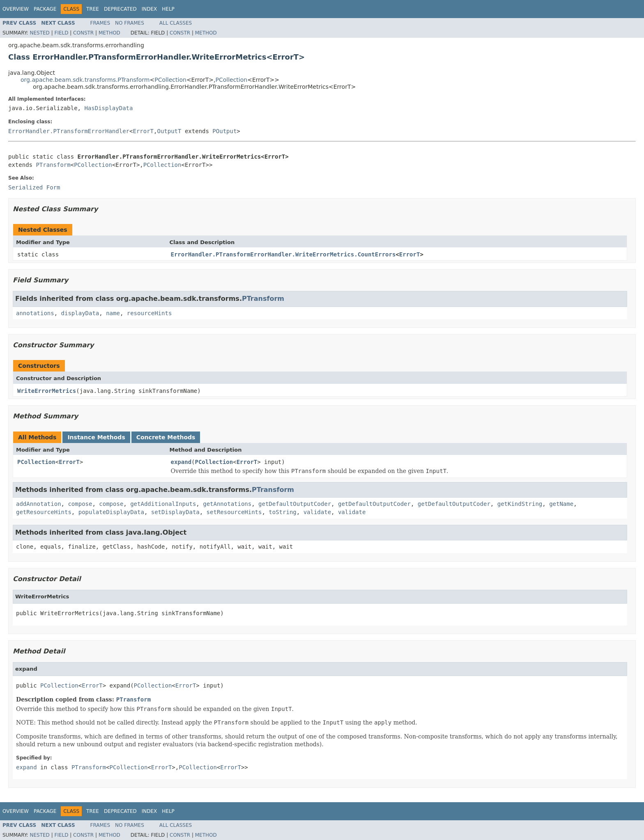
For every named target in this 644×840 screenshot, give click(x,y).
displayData (80, 313)
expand (181, 462)
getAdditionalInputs (163, 504)
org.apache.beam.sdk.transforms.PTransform (85, 80)
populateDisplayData (111, 512)
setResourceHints (234, 512)
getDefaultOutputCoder (295, 504)
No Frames (130, 23)
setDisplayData (175, 512)
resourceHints (149, 313)
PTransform (53, 165)
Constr (83, 33)
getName (561, 504)
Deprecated (120, 9)
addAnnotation (39, 504)
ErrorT (143, 131)
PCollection (170, 80)
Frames (100, 23)
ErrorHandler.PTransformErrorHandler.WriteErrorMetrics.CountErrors (283, 254)
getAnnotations (227, 504)
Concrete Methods (166, 437)
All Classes (176, 23)
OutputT (169, 131)
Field (61, 33)
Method (109, 33)
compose (80, 504)
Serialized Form (34, 187)
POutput (224, 131)
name (113, 313)
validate (317, 512)
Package (45, 9)
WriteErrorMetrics (47, 391)
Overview (16, 9)
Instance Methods (96, 437)
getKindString (520, 504)
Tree (93, 9)
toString (282, 512)
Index (149, 9)
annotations (35, 313)
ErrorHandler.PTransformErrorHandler (69, 131)
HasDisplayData (108, 108)
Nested (39, 33)
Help (168, 9)
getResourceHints (44, 512)
